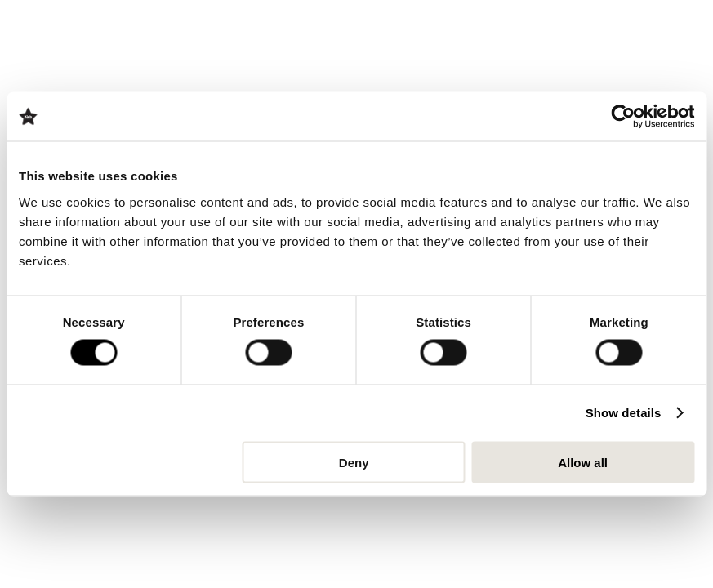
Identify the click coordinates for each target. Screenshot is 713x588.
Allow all (583, 462)
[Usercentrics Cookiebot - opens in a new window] (623, 117)
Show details (624, 413)
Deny (354, 462)
